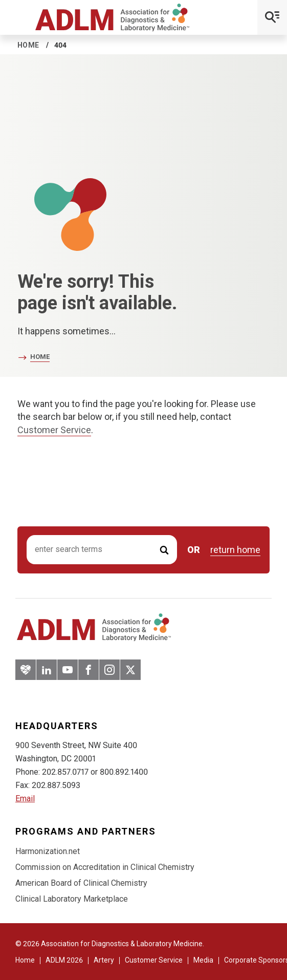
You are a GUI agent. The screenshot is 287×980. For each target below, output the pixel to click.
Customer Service (54, 430)
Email (25, 798)
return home (235, 550)
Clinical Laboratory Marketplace (72, 899)
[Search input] (102, 550)
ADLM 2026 (64, 960)
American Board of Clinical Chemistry (81, 883)
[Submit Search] (164, 550)
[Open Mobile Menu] (272, 17)
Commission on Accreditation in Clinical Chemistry (105, 867)
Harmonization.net (48, 851)
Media (203, 960)
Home (28, 45)
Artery (104, 960)
